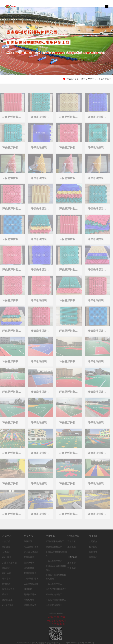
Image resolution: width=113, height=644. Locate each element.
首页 (83, 79)
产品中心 (92, 79)
